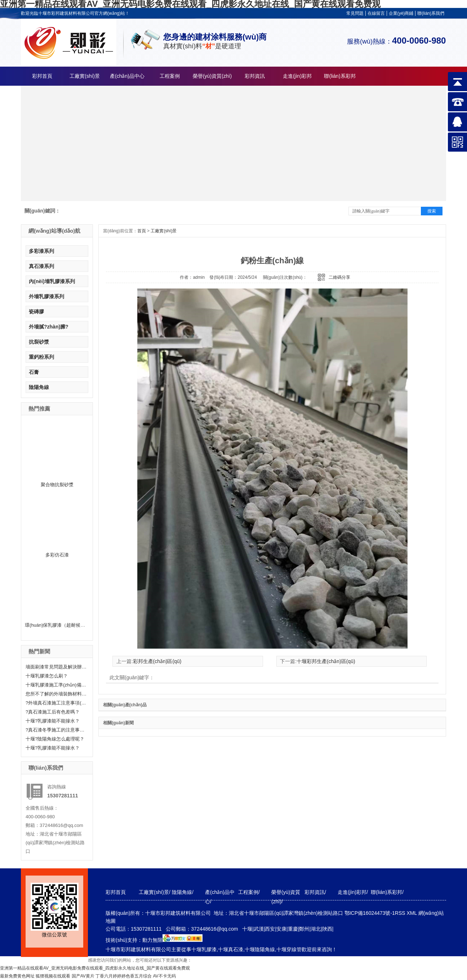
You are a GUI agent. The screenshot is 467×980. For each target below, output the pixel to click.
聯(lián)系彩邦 (340, 76)
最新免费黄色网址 (17, 976)
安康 (281, 929)
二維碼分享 (339, 277)
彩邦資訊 (255, 76)
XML (412, 913)
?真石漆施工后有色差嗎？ (53, 712)
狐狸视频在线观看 (53, 976)
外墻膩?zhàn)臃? (49, 327)
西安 (270, 929)
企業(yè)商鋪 (401, 13)
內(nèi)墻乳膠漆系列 (52, 281)
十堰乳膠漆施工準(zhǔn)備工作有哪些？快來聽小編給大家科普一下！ (56, 685)
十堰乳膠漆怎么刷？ (47, 676)
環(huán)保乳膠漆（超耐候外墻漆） (62, 625)
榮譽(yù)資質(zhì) (212, 76)
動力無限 (152, 940)
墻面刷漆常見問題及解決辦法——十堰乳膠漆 (56, 667)
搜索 (432, 211)
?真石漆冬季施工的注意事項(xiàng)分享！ (56, 730)
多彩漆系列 (41, 251)
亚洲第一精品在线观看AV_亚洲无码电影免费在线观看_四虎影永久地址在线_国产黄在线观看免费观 (95, 968)
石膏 (34, 372)
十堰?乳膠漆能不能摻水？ (53, 721)
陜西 (327, 929)
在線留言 (376, 13)
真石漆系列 (41, 266)
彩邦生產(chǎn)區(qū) (157, 661)
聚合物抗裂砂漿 (57, 485)
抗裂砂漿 (39, 342)
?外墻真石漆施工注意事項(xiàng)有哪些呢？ (56, 703)
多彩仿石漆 (57, 555)
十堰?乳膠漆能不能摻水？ (53, 748)
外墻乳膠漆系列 (46, 296)
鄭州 (304, 929)
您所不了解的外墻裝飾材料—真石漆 (56, 694)
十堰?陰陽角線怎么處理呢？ (55, 739)
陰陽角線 (39, 387)
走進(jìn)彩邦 (297, 76)
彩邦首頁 (42, 76)
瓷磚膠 (36, 312)
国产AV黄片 (83, 976)
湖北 (316, 929)
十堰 (247, 929)
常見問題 (355, 13)
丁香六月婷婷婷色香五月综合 (124, 976)
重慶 (293, 929)
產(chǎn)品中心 (127, 76)
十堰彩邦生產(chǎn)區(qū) (326, 661)
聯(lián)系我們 (431, 13)
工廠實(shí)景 (85, 76)
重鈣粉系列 (41, 357)
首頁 (142, 231)
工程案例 (170, 76)
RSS (401, 913)
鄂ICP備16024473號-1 (370, 913)
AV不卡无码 (164, 976)
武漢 (259, 929)
